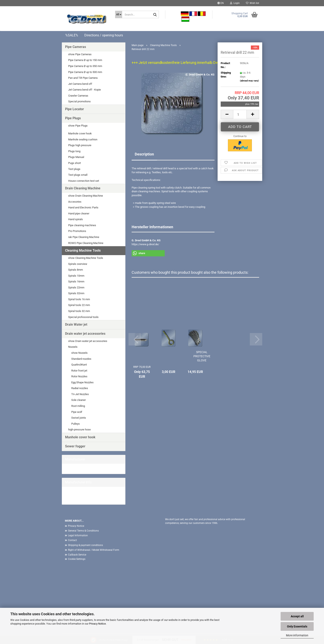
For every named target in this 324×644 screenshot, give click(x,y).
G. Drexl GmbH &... (76, 469)
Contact (72, 540)
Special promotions (79, 101)
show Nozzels (79, 353)
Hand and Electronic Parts (83, 207)
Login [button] (235, 3)
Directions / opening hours (104, 35)
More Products (74, 499)
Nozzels (73, 347)
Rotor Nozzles (79, 376)
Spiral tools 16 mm (79, 299)
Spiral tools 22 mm (79, 305)
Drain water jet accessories (85, 334)
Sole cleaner (79, 400)
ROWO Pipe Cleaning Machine (86, 243)
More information (297, 635)
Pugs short (74, 163)
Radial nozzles (80, 388)
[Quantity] (240, 114)
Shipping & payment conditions (85, 545)
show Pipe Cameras (80, 54)
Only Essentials (297, 626)
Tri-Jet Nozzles (80, 394)
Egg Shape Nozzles (82, 382)
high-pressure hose (79, 430)
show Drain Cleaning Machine (86, 196)
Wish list (253, 3)
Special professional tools (83, 317)
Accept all (297, 616)
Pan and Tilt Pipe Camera (83, 78)
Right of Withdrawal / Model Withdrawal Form (94, 550)
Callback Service (77, 555)
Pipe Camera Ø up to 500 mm (85, 72)
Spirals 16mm (76, 281)
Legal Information (78, 535)
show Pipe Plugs (78, 126)
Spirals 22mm (76, 287)
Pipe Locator (74, 109)
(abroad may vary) (249, 81)
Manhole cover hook (80, 133)
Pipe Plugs (73, 118)
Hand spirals (76, 219)
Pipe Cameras (76, 47)
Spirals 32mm (76, 293)
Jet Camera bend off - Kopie (85, 90)
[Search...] (119, 14)
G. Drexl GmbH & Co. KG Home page (86, 495)
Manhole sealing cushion (83, 139)
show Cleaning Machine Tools (86, 258)
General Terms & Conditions (83, 531)
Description (144, 154)
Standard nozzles (81, 359)
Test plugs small (78, 175)
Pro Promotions (77, 231)
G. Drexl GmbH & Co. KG (200, 75)
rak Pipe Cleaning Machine (84, 237)
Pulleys (76, 424)
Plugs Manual (76, 157)
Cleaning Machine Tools (83, 250)
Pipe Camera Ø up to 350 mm (85, 66)
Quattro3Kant (79, 365)
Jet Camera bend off (80, 84)
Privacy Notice (97, 624)
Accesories (75, 202)
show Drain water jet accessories (88, 341)
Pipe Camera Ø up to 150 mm (85, 60)
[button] (221, 3)
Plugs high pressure (80, 145)
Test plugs (74, 169)
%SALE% (72, 35)
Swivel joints (79, 418)
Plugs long (74, 151)
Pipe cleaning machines (82, 225)
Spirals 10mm (76, 276)
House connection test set (84, 181)
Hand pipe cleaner (79, 213)
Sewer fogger (75, 446)
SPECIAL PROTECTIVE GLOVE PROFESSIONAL (202, 356)
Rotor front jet (79, 371)
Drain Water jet (76, 324)
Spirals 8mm (76, 270)
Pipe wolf (77, 412)
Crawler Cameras (78, 96)
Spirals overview (78, 264)
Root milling (78, 406)
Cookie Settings (77, 559)
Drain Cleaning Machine (83, 188)
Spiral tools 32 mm (79, 311)
